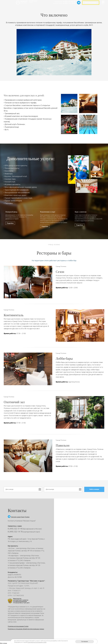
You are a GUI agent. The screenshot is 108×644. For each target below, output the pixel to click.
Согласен (85, 642)
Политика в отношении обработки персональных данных (26, 629)
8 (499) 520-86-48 (69, 2)
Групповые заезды (91, 3)
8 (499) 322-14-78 (15, 532)
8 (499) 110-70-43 (69, 3)
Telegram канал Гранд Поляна (20, 517)
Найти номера (97, 489)
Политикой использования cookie (37, 642)
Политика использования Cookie (18, 626)
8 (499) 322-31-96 (15, 529)
